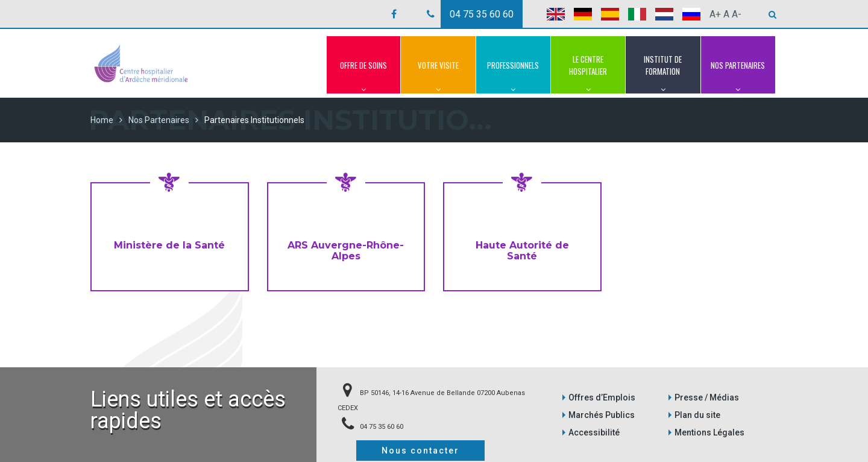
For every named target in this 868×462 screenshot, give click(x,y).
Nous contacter (420, 451)
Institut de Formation (663, 74)
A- (737, 14)
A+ (715, 14)
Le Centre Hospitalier (588, 74)
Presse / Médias (707, 397)
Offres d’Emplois (602, 397)
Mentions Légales (709, 432)
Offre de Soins (363, 77)
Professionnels (513, 77)
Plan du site (697, 415)
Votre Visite (438, 77)
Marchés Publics (602, 415)
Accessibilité (594, 432)
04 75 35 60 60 (482, 14)
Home (102, 120)
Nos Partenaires (738, 77)
